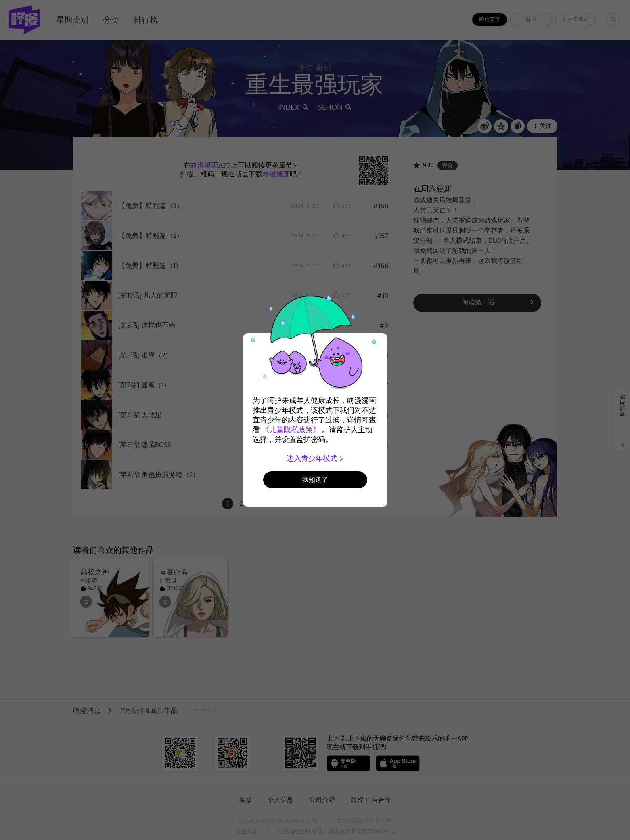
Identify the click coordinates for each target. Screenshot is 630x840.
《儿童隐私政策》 (291, 430)
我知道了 (315, 480)
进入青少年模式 (315, 458)
